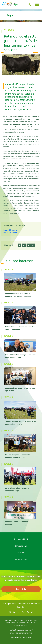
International (21, 560)
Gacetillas (21, 553)
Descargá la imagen (10, 230)
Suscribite (21, 589)
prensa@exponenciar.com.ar (21, 633)
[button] (20, 245)
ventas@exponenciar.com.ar (21, 630)
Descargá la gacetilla (11, 233)
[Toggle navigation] (37, 4)
